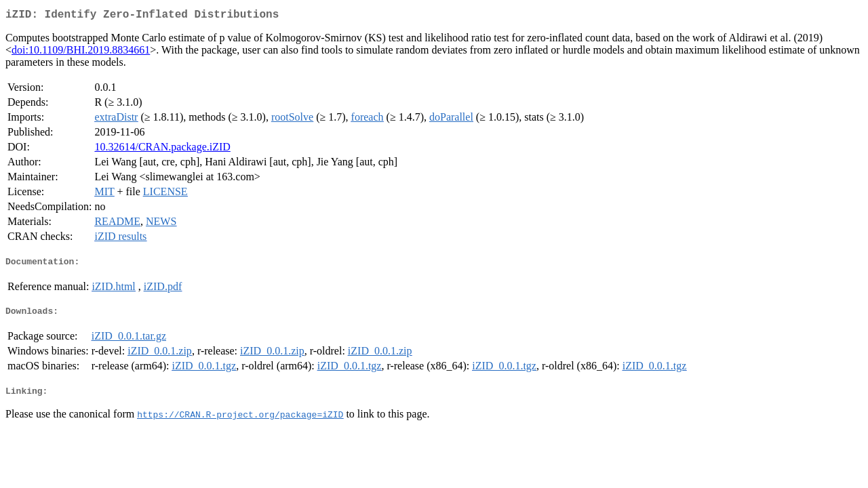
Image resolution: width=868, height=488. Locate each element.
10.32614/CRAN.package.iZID (162, 149)
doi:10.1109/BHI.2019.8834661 (81, 53)
